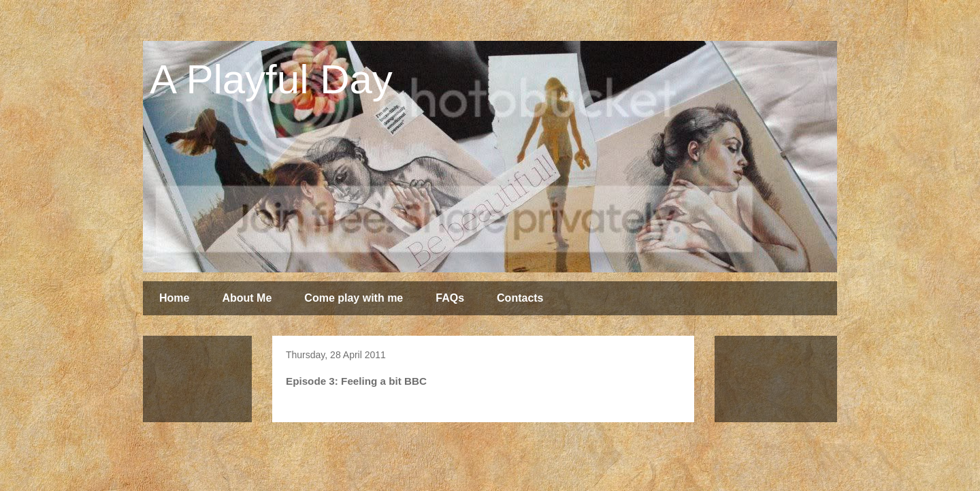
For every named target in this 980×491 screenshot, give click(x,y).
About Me (247, 298)
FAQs (450, 298)
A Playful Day (271, 79)
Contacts (520, 298)
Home (174, 298)
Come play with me (354, 298)
